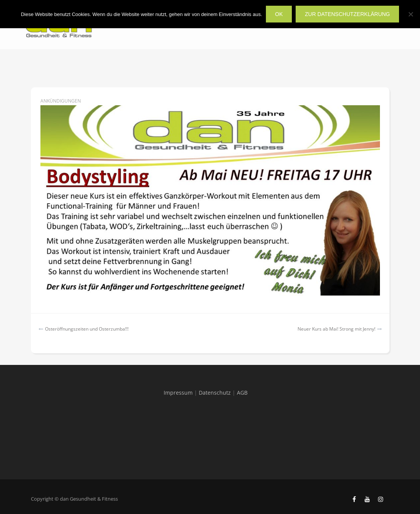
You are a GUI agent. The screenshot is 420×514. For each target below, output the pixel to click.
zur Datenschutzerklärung (347, 14)
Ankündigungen (61, 101)
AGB (242, 393)
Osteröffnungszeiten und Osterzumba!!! (87, 329)
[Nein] (410, 14)
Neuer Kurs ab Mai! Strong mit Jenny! (336, 329)
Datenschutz (215, 393)
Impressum (178, 393)
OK (279, 14)
